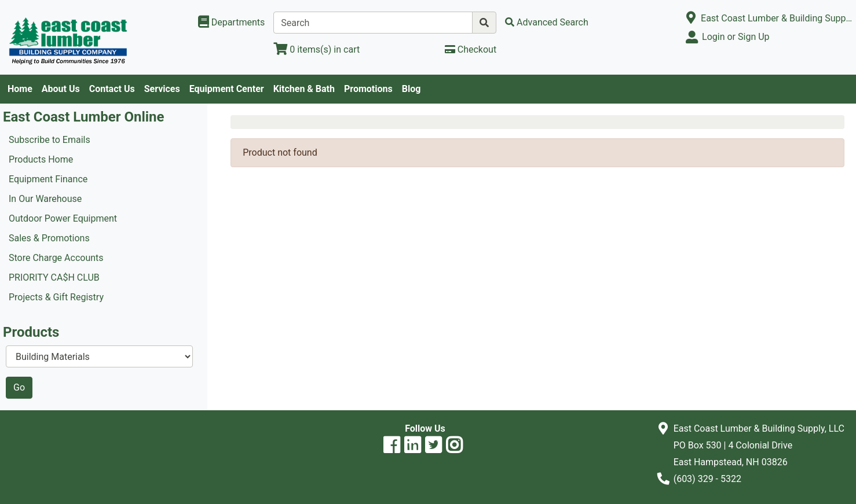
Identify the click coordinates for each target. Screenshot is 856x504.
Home (20, 89)
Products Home (41, 159)
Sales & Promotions (49, 238)
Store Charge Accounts (56, 258)
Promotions (368, 89)
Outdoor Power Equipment (63, 218)
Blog (411, 89)
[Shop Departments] (232, 23)
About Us (61, 89)
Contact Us (112, 89)
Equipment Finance (48, 179)
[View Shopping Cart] (317, 49)
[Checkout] (471, 49)
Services (162, 89)
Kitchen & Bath (304, 89)
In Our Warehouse (45, 199)
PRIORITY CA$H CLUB (54, 277)
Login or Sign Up (736, 37)
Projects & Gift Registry (56, 297)
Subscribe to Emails (50, 140)
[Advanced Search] (547, 22)
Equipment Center (227, 89)
